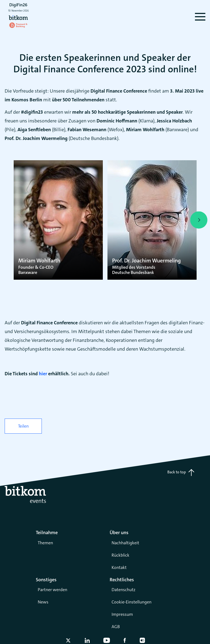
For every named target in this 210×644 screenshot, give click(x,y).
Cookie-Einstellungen (132, 602)
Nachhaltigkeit (125, 543)
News (43, 602)
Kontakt (119, 567)
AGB (116, 627)
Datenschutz (123, 590)
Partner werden (52, 590)
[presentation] (11, 220)
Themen (45, 543)
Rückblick (120, 555)
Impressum (122, 614)
